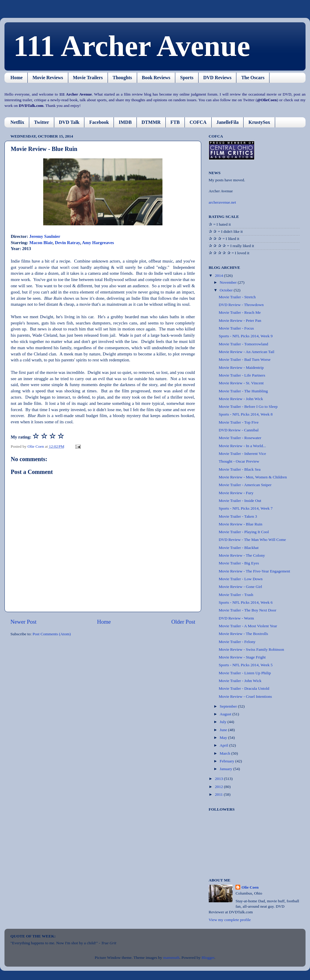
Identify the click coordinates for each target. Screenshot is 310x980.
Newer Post (24, 622)
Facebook (99, 122)
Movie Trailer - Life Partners (242, 375)
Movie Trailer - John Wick (240, 681)
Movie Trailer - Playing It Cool (244, 532)
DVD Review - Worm (236, 618)
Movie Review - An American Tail (247, 352)
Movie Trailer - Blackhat (239, 548)
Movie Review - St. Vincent (241, 383)
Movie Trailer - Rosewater (240, 438)
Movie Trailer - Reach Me (240, 312)
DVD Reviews (217, 78)
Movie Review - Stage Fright (242, 657)
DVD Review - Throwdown (241, 305)
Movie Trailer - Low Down (241, 579)
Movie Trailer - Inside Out (240, 501)
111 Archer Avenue (132, 46)
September (229, 706)
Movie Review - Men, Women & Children (253, 477)
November (229, 282)
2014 (219, 276)
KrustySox (259, 122)
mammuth (171, 958)
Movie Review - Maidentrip (241, 367)
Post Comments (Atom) (52, 634)
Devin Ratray (68, 243)
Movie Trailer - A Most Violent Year (248, 626)
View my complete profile (230, 920)
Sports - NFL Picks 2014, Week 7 (246, 508)
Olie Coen (250, 887)
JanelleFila (228, 122)
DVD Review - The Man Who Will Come (252, 540)
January (226, 769)
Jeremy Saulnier (45, 236)
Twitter (41, 122)
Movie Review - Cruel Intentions (245, 696)
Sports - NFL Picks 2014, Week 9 (246, 336)
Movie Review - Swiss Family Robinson (251, 649)
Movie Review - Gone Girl (240, 587)
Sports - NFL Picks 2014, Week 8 (246, 414)
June (224, 730)
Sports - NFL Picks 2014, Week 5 (246, 665)
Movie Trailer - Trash (236, 595)
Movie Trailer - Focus (236, 328)
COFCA (198, 122)
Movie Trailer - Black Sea (240, 469)
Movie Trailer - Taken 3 (238, 516)
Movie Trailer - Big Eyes (239, 563)
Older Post (183, 622)
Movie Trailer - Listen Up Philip (245, 673)
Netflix (17, 122)
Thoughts (122, 78)
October (227, 290)
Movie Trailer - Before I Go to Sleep (248, 406)
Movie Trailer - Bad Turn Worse (245, 359)
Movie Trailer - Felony (237, 642)
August (226, 714)
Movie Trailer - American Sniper (245, 485)
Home (17, 78)
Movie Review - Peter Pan (240, 320)
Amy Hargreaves (98, 243)
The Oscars (253, 78)
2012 (219, 787)
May (224, 738)
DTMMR (151, 122)
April (224, 745)
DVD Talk (69, 122)
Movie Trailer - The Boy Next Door (248, 610)
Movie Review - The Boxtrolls (243, 634)
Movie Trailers (88, 78)
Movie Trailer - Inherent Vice (242, 454)
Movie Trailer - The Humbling (243, 391)
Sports (187, 78)
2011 (219, 794)
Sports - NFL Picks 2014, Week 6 (246, 602)
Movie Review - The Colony (242, 555)
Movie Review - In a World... (242, 446)
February (227, 761)
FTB (175, 122)
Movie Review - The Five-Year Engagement (254, 571)
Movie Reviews (48, 78)
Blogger (208, 958)
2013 (219, 779)
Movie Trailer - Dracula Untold (244, 688)
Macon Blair (41, 243)
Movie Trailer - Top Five (239, 422)
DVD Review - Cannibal (239, 430)
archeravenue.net (222, 202)
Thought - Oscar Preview (239, 461)
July (224, 722)
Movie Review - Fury (236, 493)
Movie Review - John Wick (241, 399)
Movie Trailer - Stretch (237, 297)
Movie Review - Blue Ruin (241, 524)
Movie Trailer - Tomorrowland (244, 344)
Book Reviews (156, 78)
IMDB (125, 122)
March (225, 753)
